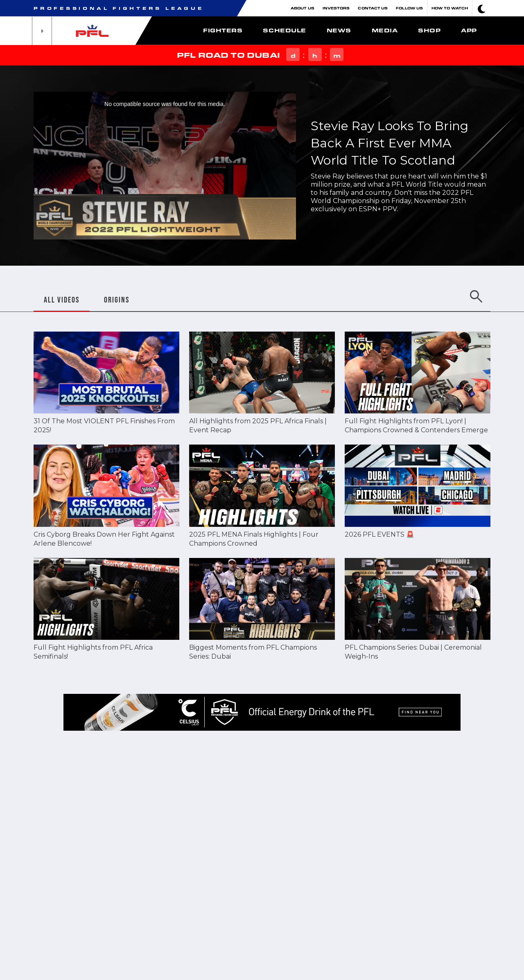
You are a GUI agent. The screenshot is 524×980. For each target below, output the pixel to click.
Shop (429, 30)
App (469, 30)
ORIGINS (117, 300)
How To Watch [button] (450, 8)
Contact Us (373, 8)
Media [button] (385, 30)
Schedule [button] (284, 30)
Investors (336, 8)
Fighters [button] (223, 30)
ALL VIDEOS (62, 300)
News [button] (339, 30)
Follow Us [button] (409, 8)
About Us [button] (303, 8)
